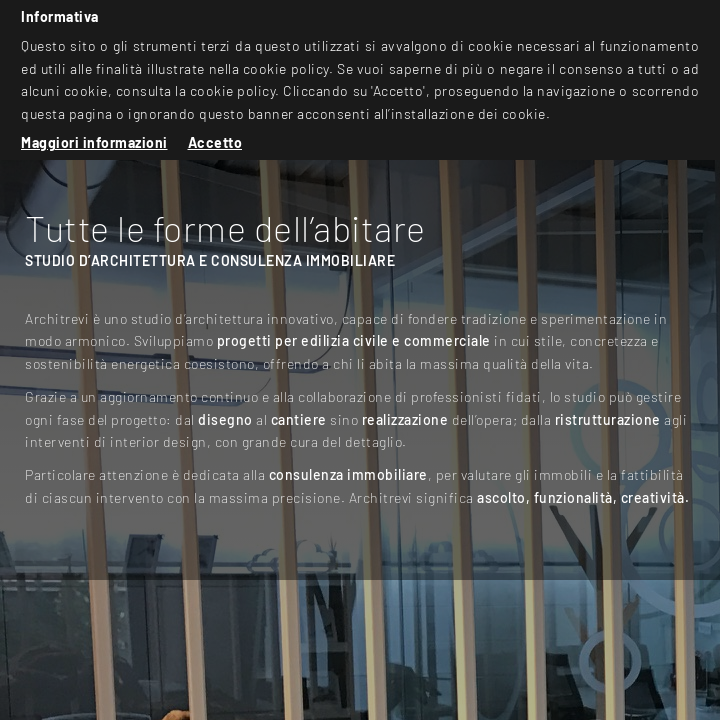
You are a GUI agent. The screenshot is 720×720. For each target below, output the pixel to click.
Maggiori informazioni (94, 142)
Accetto (215, 142)
